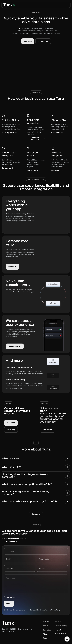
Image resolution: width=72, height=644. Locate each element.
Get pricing (11, 430)
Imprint (58, 630)
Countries (47, 630)
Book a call (28, 41)
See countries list (15, 346)
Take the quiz (47, 430)
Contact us (12, 267)
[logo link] (9, 5)
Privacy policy (61, 626)
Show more (36, 514)
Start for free (43, 41)
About (45, 626)
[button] (67, 5)
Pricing (46, 634)
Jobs (45, 638)
